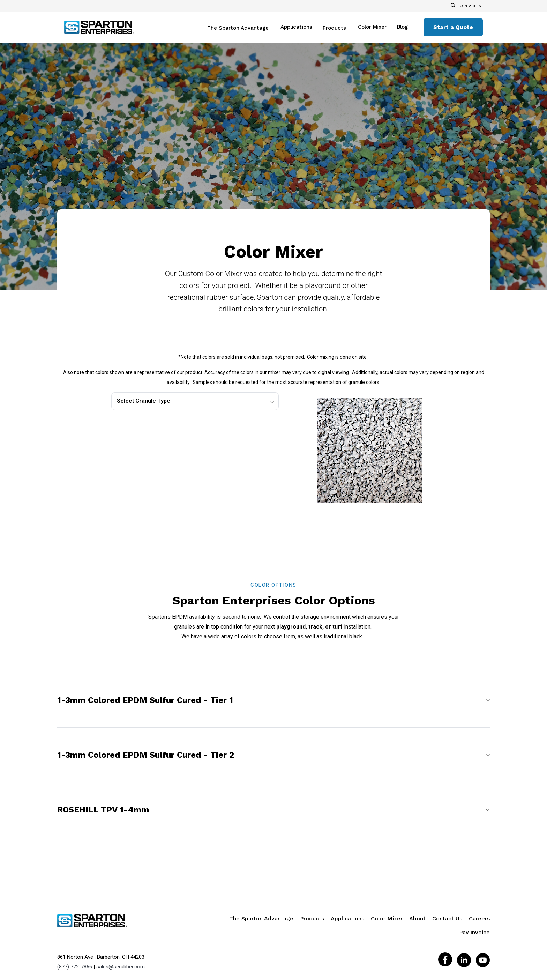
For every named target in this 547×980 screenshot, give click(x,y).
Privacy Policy (213, 949)
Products (334, 28)
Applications (296, 27)
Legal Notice (179, 949)
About (417, 882)
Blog (402, 27)
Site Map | (245, 949)
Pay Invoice (474, 896)
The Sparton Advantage (238, 28)
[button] (273, 664)
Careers (479, 882)
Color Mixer (372, 27)
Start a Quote (453, 27)
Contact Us (447, 882)
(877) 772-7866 (75, 930)
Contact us (470, 6)
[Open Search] (451, 6)
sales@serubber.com (121, 930)
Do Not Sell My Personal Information (299, 949)
